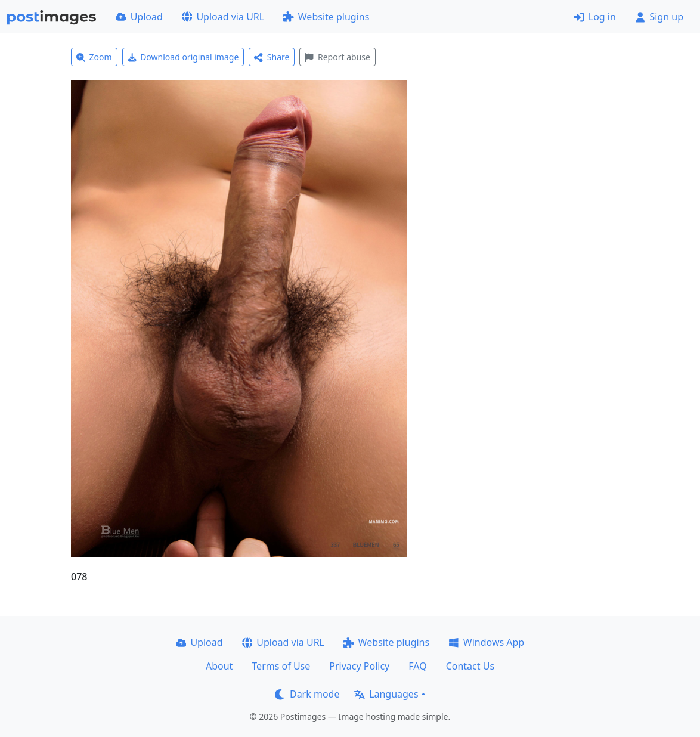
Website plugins (326, 17)
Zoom (94, 57)
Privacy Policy (359, 666)
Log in (595, 17)
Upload (139, 17)
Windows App (486, 642)
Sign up (659, 17)
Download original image (183, 57)
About (219, 666)
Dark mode (307, 694)
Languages (386, 694)
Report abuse (337, 57)
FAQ (417, 666)
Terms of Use (281, 666)
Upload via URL (223, 17)
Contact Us (470, 666)
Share (272, 57)
